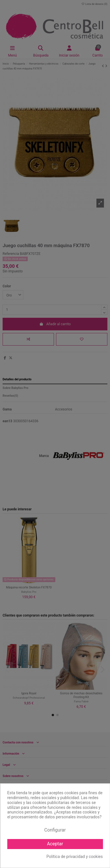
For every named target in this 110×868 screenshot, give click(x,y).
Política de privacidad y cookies (75, 857)
